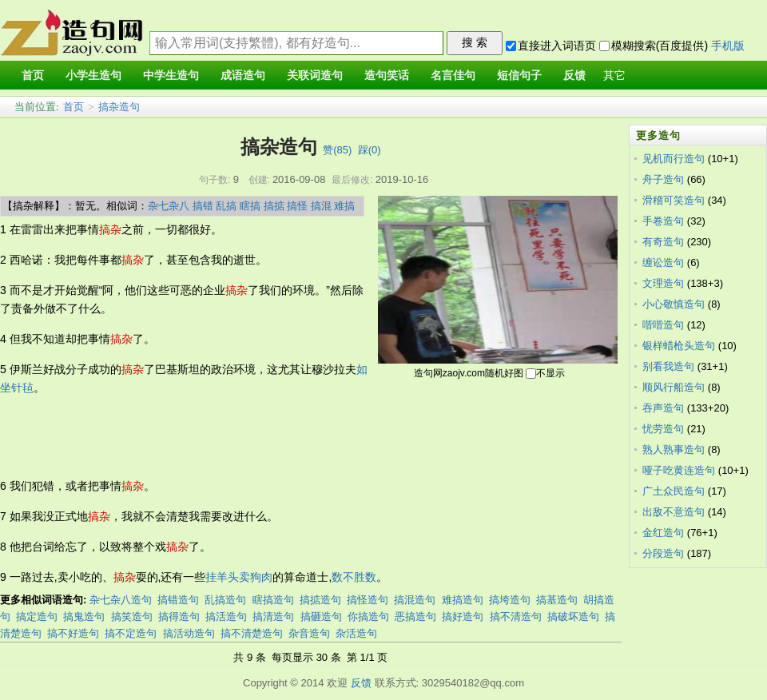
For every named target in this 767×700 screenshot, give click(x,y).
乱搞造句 (225, 600)
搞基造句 (557, 600)
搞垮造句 (510, 600)
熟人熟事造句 (674, 449)
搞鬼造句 (84, 616)
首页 (74, 107)
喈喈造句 (663, 325)
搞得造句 (179, 616)
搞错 (203, 206)
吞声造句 (663, 408)
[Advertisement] (291, 437)
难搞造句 (463, 600)
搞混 (321, 206)
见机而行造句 (674, 159)
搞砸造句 (321, 616)
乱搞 (226, 206)
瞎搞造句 (273, 600)
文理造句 (663, 283)
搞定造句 (37, 616)
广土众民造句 (674, 491)
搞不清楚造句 (252, 633)
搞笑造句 (132, 616)
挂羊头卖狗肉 (239, 577)
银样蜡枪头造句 (679, 346)
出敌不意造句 (674, 512)
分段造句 (663, 553)
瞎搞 (250, 206)
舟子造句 (663, 179)
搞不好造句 (73, 633)
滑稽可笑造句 (674, 200)
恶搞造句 (415, 616)
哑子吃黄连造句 (679, 470)
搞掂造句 (320, 600)
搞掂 (274, 206)
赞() (337, 150)
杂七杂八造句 (121, 600)
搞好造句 (463, 616)
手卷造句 (663, 221)
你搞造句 (368, 616)
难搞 (344, 206)
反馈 (361, 683)
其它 (614, 76)
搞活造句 (226, 616)
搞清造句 (273, 616)
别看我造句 (668, 366)
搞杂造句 (119, 107)
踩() (370, 150)
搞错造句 (178, 600)
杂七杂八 (169, 206)
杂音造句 (309, 633)
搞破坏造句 (573, 616)
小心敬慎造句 (674, 304)
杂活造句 (356, 633)
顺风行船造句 (674, 387)
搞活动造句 (189, 633)
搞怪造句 (368, 600)
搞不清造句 (516, 616)
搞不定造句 (131, 633)
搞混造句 (415, 600)
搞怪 (297, 206)
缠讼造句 (663, 262)
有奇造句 (663, 242)
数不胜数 (354, 577)
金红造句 (663, 533)
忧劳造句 (663, 429)
